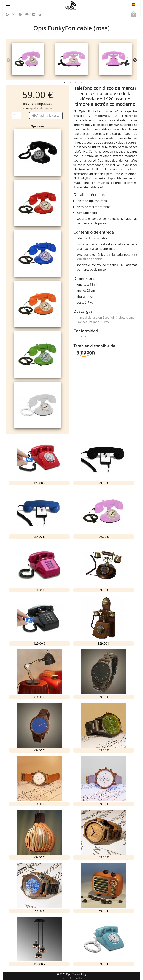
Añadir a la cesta (46, 117)
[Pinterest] (20, 14)
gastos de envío (41, 109)
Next (135, 61)
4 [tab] (82, 85)
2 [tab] (71, 85)
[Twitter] (14, 14)
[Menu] (25, 6)
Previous (8, 61)
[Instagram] (40, 14)
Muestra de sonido (90, 260)
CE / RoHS (83, 338)
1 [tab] (65, 85)
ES (134, 4)
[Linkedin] (34, 14)
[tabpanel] (28, 60)
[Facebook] (7, 14)
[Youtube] (27, 14)
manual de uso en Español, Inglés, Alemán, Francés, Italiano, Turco (107, 321)
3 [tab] (76, 85)
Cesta (134, 15)
